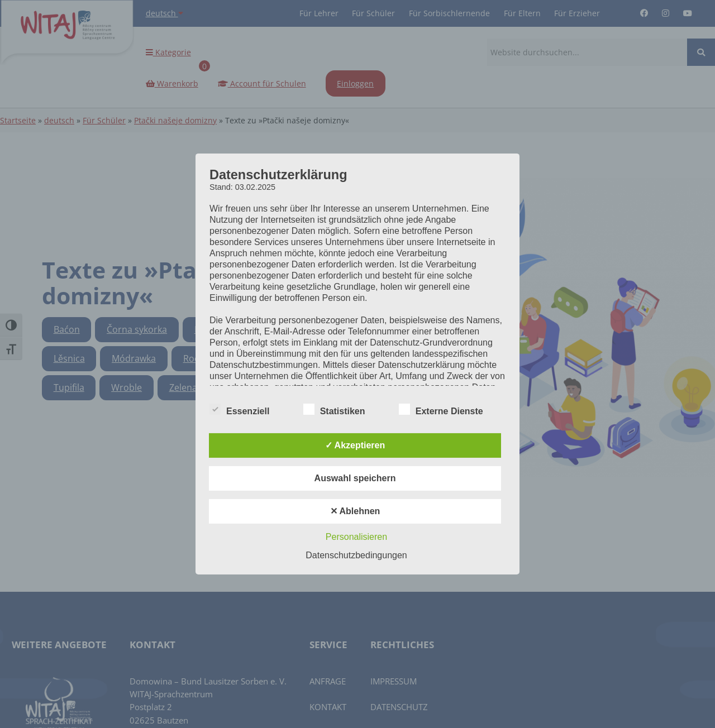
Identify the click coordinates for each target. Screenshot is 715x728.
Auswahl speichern (355, 478)
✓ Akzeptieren (355, 445)
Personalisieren (356, 537)
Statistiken (334, 410)
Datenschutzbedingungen (356, 555)
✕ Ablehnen (355, 511)
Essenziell (239, 410)
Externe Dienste (441, 410)
